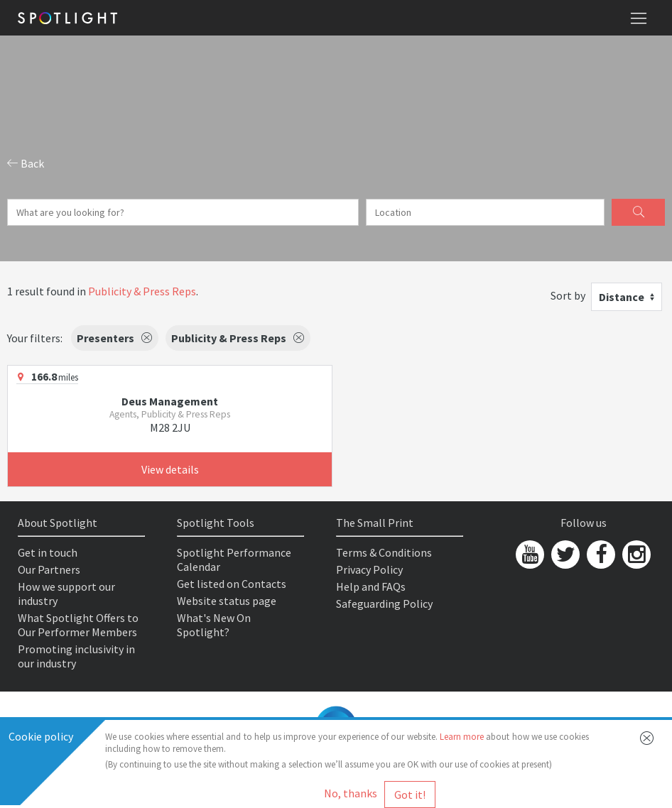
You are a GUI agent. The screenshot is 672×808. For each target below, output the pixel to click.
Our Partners (49, 569)
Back (26, 163)
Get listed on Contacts (232, 584)
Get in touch (48, 552)
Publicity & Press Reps (142, 291)
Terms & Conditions (384, 552)
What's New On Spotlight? (214, 625)
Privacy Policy (369, 569)
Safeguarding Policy (384, 604)
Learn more (462, 737)
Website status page (227, 601)
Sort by (568, 295)
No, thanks (351, 793)
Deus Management (170, 401)
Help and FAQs (371, 586)
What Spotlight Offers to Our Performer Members (78, 625)
